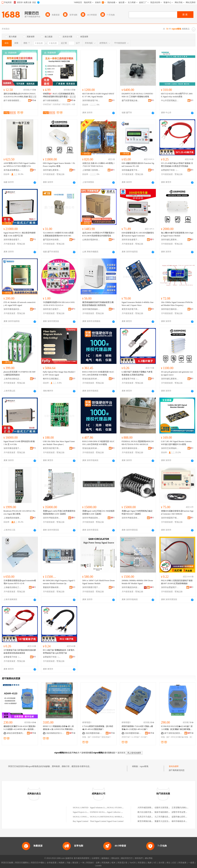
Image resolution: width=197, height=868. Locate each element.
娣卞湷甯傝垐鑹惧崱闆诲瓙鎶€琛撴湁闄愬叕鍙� (173, 733)
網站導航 (149, 858)
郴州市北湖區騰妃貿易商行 (52, 379)
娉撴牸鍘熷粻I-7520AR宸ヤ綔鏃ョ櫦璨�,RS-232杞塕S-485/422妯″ (137, 728)
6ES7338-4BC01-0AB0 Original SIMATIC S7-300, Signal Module (98, 95)
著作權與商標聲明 (82, 858)
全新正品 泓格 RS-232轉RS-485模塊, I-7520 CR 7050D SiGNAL (98, 165)
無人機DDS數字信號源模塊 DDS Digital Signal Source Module (177, 234)
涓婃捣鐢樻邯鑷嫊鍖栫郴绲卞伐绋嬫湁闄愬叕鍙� (95, 733)
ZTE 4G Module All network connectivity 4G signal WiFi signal (20, 304)
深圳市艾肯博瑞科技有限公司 (170, 448)
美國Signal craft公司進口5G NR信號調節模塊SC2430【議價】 (98, 512)
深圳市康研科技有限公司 (131, 448)
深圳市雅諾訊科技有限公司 (131, 587)
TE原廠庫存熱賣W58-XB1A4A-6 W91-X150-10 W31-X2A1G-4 (59, 304)
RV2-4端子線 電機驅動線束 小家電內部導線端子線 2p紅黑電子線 (59, 652)
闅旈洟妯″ (106, 737)
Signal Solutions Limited (100, 808)
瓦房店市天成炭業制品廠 (148, 817)
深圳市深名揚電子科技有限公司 (131, 240)
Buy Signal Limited (81, 821)
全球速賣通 (52, 863)
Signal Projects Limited (82, 812)
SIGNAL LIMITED (81, 808)
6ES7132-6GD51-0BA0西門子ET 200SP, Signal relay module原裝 (177, 95)
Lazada (98, 866)
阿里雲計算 (122, 863)
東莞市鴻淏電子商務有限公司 (131, 309)
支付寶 (161, 863)
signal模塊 (144, 766)
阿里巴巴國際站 (22, 863)
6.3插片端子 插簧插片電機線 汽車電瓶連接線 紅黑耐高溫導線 (137, 373)
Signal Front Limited (115, 821)
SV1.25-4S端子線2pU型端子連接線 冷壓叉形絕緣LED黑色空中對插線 (177, 165)
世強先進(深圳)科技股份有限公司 (91, 379)
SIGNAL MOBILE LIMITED (119, 817)
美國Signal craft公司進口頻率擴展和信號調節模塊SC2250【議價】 (59, 512)
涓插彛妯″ (57, 104)
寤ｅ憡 (33, 97)
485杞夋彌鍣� (177, 737)
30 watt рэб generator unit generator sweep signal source (177, 373)
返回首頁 (121, 753)
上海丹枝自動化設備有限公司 (13, 379)
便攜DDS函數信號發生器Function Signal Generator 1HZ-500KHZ (177, 512)
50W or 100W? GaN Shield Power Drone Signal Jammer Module (99, 582)
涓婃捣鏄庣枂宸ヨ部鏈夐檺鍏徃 (55, 733)
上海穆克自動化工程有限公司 (13, 587)
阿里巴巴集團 (7, 863)
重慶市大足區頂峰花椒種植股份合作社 (171, 821)
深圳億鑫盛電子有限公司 (131, 170)
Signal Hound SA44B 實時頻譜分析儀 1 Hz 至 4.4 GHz (19, 443)
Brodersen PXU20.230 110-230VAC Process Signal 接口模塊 (19, 512)
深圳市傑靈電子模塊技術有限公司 (170, 518)
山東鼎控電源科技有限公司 (91, 240)
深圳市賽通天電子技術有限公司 (91, 587)
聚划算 (75, 863)
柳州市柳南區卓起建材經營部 (184, 821)
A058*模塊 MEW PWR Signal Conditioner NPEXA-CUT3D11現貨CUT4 (20, 165)
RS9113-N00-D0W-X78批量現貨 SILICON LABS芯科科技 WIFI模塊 (98, 443)
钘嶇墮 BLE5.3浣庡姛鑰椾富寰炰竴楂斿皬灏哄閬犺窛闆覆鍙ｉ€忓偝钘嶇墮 (59, 95)
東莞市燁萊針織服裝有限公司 (150, 821)
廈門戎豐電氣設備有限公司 (131, 100)
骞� (34, 100)
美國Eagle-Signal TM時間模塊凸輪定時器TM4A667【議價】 (137, 512)
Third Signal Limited (98, 821)
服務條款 (105, 858)
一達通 (191, 863)
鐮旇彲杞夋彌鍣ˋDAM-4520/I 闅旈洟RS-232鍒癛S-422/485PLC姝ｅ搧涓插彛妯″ (20, 728)
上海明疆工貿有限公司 (91, 170)
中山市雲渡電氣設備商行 (170, 100)
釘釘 (174, 863)
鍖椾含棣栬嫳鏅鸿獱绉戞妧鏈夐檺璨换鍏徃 (16, 733)
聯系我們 (139, 858)
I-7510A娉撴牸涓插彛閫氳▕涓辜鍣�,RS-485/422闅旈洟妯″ (98, 728)
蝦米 (114, 863)
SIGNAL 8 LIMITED (98, 817)
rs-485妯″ (136, 737)
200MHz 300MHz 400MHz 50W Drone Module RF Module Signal (137, 582)
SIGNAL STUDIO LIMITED (119, 808)
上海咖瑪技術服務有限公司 (13, 518)
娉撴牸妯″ (126, 737)
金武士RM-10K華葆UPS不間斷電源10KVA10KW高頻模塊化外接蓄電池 (98, 234)
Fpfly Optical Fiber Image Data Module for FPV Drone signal (59, 373)
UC (155, 863)
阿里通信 (142, 863)
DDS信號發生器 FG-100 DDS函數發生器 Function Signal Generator (138, 234)
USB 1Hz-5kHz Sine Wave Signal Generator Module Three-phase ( (59, 443)
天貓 (68, 863)
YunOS (133, 863)
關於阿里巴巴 (127, 858)
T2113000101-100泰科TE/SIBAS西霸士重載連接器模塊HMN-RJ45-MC (58, 234)
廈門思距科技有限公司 (52, 240)
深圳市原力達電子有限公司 (52, 309)
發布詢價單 (174, 766)
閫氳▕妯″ (87, 737)
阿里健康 (182, 863)
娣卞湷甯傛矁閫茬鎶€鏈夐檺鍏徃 (13, 100)
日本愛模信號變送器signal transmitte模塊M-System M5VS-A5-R (20, 582)
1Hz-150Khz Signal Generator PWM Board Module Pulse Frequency (177, 304)
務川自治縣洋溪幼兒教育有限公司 (152, 812)
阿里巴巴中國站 (38, 863)
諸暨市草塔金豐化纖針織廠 (183, 812)
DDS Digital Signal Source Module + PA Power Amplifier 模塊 (59, 165)
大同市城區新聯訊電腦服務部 (150, 808)
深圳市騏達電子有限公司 (91, 100)
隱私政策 (115, 858)
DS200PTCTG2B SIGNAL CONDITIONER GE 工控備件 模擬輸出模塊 (137, 95)
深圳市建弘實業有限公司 (52, 170)
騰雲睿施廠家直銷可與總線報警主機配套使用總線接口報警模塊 (98, 304)
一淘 (82, 863)
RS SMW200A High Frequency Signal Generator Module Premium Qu (59, 582)
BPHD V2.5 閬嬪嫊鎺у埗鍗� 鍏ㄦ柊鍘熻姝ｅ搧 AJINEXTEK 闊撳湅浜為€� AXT (59, 728)
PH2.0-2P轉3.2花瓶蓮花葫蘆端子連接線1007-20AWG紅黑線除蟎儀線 (177, 582)
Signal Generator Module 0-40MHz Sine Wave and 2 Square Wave (138, 304)
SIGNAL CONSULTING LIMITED (87, 817)
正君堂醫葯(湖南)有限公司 (183, 808)
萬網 (149, 863)
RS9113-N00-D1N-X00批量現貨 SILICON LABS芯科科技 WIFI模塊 (98, 373)
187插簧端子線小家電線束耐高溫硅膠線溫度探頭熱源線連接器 (20, 652)
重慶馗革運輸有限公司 (52, 587)
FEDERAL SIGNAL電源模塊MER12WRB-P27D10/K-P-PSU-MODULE (138, 443)
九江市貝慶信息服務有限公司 (167, 817)
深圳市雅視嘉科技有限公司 (13, 309)
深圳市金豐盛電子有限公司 (170, 587)
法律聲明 (95, 858)
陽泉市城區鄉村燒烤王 (164, 812)
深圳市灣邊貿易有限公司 (52, 518)
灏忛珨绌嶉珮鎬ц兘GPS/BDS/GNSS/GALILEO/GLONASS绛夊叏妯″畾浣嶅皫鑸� (20, 95)
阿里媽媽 (106, 863)
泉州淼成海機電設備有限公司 (13, 170)
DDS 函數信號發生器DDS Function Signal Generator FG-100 (138, 165)
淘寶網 (61, 863)
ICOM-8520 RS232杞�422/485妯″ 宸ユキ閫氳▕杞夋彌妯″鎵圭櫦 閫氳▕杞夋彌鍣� (177, 728)
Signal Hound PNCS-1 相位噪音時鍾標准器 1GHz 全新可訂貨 (20, 234)
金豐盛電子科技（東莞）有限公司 (170, 170)
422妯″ (144, 737)
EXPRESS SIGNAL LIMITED (102, 812)
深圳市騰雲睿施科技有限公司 (91, 309)
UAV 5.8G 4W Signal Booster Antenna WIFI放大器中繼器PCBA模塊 (176, 443)
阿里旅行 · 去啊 (93, 863)
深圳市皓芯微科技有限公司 (170, 309)
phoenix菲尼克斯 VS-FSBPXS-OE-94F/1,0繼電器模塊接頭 (20, 373)
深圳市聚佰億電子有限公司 (13, 240)
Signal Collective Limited (117, 812)
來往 (168, 863)
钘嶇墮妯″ (48, 104)
